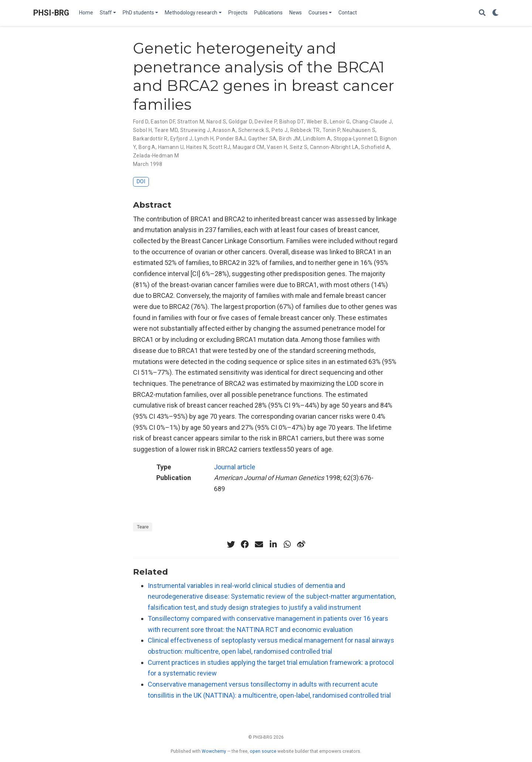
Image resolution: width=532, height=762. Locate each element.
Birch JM (290, 139)
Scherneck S (254, 130)
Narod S (216, 122)
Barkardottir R (150, 139)
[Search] (482, 13)
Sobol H (142, 130)
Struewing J (195, 130)
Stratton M (191, 122)
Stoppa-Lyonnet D (356, 139)
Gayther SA (262, 139)
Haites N (196, 147)
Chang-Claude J (372, 122)
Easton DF (163, 122)
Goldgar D (241, 122)
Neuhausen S (359, 130)
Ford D (141, 122)
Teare (143, 527)
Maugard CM (248, 147)
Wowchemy (214, 751)
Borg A (147, 147)
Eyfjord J (181, 139)
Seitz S (299, 147)
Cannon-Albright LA (334, 147)
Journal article (235, 467)
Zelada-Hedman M (156, 156)
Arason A (224, 130)
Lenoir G (340, 122)
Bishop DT (292, 122)
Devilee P (266, 122)
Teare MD (166, 130)
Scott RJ (220, 147)
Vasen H (277, 147)
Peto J (280, 130)
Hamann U (171, 147)
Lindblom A (317, 139)
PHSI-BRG (51, 13)
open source (263, 751)
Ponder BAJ (231, 139)
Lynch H (204, 139)
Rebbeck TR (305, 130)
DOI (141, 182)
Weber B (317, 122)
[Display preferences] (495, 13)
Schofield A (375, 147)
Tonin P (331, 130)
